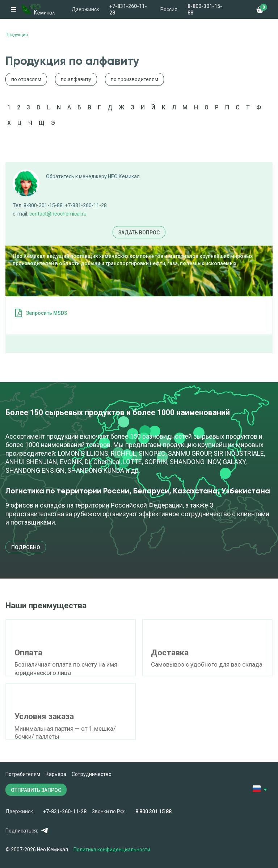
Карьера (56, 774)
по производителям (134, 79)
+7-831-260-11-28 (128, 9)
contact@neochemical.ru (58, 214)
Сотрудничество (92, 774)
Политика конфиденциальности (112, 850)
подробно (26, 547)
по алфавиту (76, 79)
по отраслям (26, 79)
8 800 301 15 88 (153, 811)
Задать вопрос (139, 233)
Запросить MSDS (47, 313)
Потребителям (23, 774)
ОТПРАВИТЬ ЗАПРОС (36, 790)
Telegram (44, 831)
